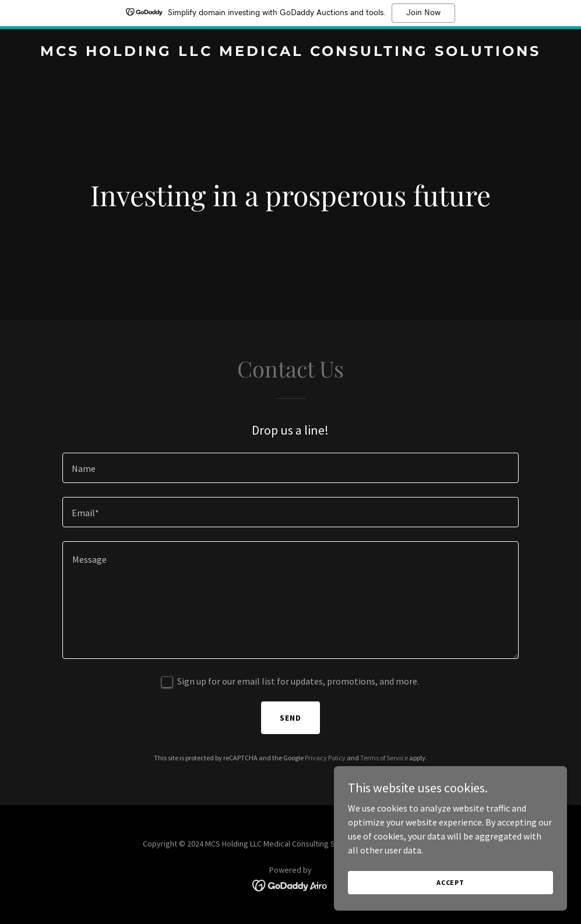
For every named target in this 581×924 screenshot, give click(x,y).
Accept (450, 882)
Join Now (423, 13)
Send (290, 718)
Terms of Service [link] (384, 758)
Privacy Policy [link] (325, 758)
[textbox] (290, 468)
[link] (290, 52)
